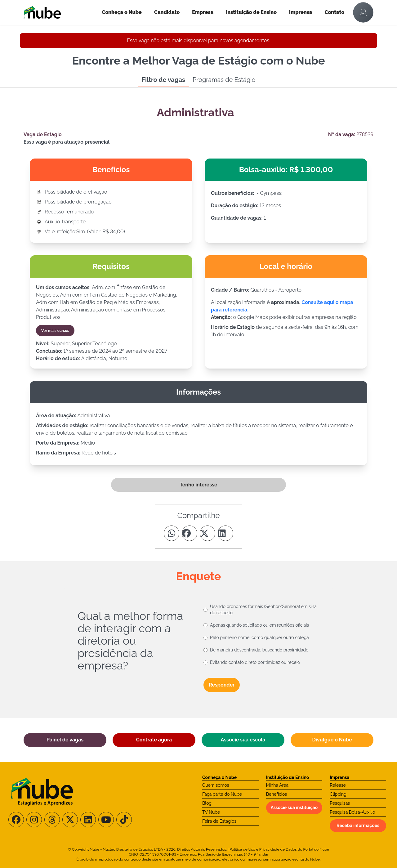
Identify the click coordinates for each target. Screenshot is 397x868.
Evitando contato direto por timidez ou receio (255, 662)
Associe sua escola (243, 740)
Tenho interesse (198, 485)
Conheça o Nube (122, 12)
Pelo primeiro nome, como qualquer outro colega (259, 638)
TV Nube (211, 812)
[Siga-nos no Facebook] (16, 820)
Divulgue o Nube (332, 740)
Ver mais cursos (55, 331)
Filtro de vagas (163, 80)
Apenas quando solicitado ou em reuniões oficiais (259, 625)
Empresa (203, 12)
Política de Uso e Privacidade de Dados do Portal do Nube (279, 849)
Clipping (338, 794)
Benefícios (277, 794)
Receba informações (358, 825)
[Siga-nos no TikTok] (124, 820)
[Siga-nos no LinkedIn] (88, 820)
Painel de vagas (65, 740)
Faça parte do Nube (222, 794)
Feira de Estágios (219, 821)
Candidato (167, 12)
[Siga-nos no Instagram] (34, 820)
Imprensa (301, 12)
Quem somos (216, 785)
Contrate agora (154, 740)
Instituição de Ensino (251, 12)
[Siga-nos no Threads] (52, 820)
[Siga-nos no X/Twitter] (70, 820)
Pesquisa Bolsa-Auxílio (352, 812)
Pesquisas (340, 803)
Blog (207, 803)
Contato (335, 12)
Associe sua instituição (294, 808)
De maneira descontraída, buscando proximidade (259, 650)
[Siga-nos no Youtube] (106, 820)
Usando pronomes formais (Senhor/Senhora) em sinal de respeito (264, 610)
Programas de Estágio (224, 80)
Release (338, 785)
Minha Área (277, 785)
